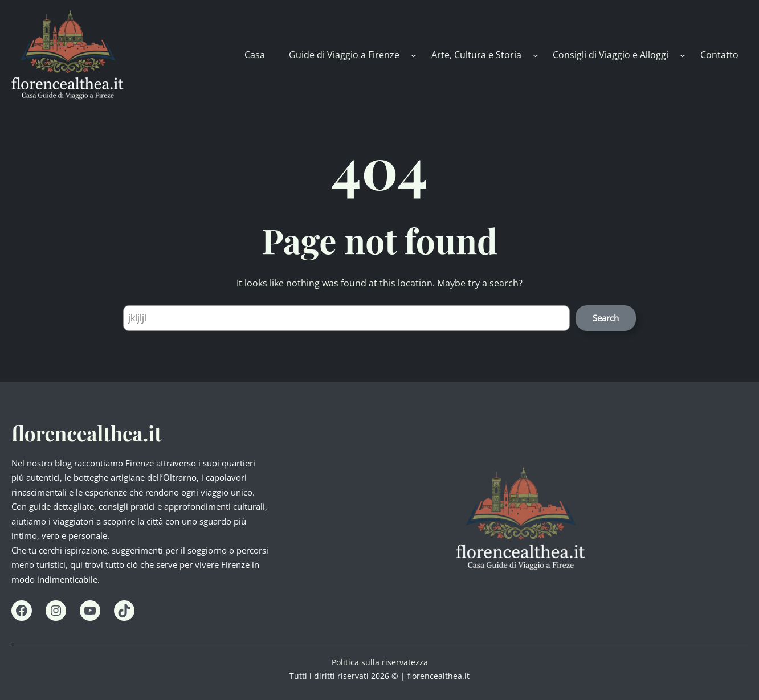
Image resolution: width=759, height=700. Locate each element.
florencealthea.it (87, 433)
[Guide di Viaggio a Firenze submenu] (414, 55)
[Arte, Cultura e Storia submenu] (536, 55)
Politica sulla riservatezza (380, 662)
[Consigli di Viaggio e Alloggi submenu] (683, 55)
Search (606, 318)
